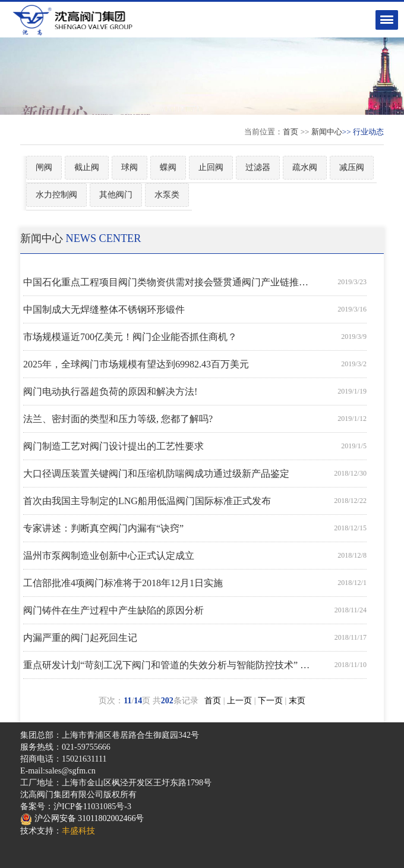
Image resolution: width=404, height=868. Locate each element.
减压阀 (352, 167)
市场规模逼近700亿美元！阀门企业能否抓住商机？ (130, 337)
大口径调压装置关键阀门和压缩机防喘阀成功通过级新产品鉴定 (156, 474)
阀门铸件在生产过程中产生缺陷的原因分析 (113, 610)
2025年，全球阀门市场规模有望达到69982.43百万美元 (136, 364)
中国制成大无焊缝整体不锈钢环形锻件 (104, 309)
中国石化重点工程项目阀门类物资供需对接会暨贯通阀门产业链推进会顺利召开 (169, 282)
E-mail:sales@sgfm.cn (58, 771)
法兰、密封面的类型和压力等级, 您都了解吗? (118, 419)
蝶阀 (168, 167)
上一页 (239, 701)
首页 (291, 132)
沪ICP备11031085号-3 (92, 806)
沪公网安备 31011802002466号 (82, 818)
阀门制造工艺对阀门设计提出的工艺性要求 (113, 446)
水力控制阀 (56, 195)
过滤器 (258, 167)
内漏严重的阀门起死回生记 (80, 638)
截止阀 (87, 167)
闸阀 (44, 167)
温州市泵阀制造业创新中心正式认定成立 (109, 556)
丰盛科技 (78, 831)
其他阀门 (116, 195)
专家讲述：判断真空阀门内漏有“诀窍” (103, 528)
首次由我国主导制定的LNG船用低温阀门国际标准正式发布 (147, 501)
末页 (297, 701)
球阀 (130, 167)
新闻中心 (327, 132)
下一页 (270, 701)
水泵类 (167, 195)
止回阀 (211, 167)
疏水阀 (305, 167)
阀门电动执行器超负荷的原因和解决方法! (110, 391)
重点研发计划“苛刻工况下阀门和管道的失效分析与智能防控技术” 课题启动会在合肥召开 (169, 665)
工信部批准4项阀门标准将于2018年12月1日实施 (123, 583)
